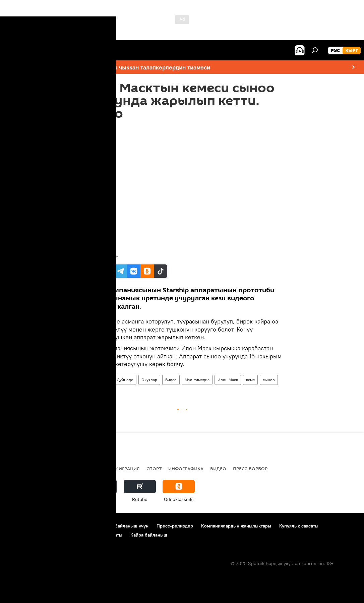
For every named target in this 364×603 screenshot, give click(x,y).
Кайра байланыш (149, 535)
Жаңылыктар (97, 380)
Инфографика (186, 468)
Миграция (127, 468)
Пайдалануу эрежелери (81, 526)
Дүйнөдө (125, 380)
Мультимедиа (197, 380)
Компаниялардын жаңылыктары (236, 526)
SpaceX (112, 257)
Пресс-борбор (250, 468)
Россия (99, 468)
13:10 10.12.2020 (99, 129)
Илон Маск (228, 380)
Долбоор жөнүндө (27, 526)
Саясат (52, 468)
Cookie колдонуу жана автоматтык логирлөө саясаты (65, 535)
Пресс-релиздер (175, 526)
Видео (171, 380)
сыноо (269, 380)
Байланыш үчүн (132, 526)
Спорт (154, 468)
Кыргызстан (22, 468)
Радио (75, 468)
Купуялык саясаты (299, 526)
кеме (250, 380)
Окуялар (149, 380)
